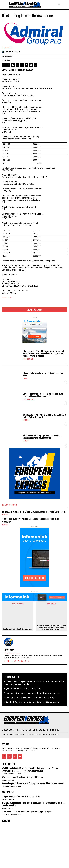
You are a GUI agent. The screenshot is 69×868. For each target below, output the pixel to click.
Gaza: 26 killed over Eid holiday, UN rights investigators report (27, 811)
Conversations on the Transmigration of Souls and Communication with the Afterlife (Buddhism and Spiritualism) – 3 (51, 616)
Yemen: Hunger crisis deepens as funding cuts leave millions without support (43, 395)
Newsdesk (16, 52)
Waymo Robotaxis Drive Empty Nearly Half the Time (43, 374)
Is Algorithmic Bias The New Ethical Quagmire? (21, 795)
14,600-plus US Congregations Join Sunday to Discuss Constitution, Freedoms (43, 437)
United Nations (29, 359)
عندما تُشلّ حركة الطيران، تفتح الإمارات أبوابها (18, 628)
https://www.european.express (12, 652)
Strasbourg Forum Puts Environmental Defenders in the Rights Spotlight (44, 416)
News (26, 379)
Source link (7, 298)
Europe (26, 420)
